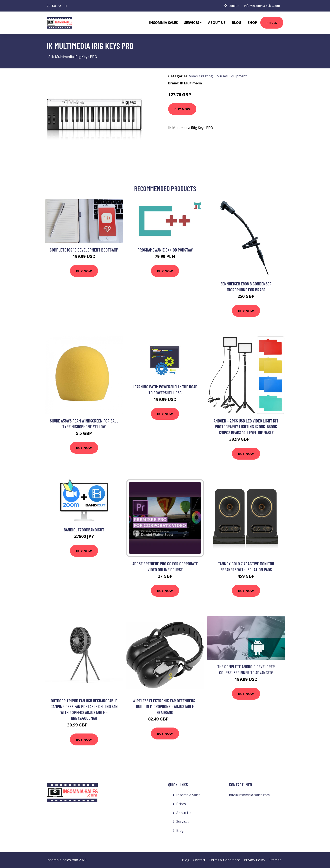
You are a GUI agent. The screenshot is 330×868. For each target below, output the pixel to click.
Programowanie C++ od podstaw (165, 250)
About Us (217, 23)
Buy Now (182, 109)
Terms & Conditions (225, 860)
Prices (272, 23)
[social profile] (66, 6)
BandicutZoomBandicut (84, 530)
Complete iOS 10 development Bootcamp (84, 250)
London (234, 6)
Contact (199, 860)
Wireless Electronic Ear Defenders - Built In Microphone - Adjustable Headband (165, 706)
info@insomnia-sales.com (262, 6)
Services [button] (192, 23)
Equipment (238, 76)
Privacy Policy (255, 860)
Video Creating (201, 76)
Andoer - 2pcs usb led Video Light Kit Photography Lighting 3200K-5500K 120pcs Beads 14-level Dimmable (246, 427)
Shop (252, 23)
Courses (221, 76)
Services (183, 822)
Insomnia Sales (164, 23)
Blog (237, 23)
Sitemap (275, 860)
